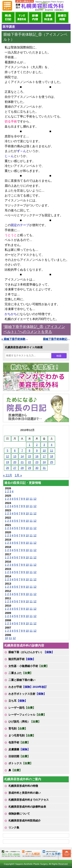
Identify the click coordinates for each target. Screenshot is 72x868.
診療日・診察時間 (62, 17)
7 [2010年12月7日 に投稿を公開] (22, 450)
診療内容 (35, 17)
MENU (7, 6)
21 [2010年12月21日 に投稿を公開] (22, 462)
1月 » (18, 475)
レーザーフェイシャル (27, 715)
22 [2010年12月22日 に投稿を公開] (30, 462)
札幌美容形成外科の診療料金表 (27, 807)
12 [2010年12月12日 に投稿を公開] (7, 456)
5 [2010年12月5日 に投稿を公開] (7, 450)
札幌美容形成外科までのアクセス (29, 800)
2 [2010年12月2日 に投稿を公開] (37, 445)
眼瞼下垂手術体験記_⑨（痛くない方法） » (57, 339)
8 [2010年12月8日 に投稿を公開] (30, 450)
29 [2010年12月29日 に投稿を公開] (30, 468)
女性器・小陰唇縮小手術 (29, 666)
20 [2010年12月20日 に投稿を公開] (15, 462)
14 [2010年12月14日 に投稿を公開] (22, 456)
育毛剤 (18, 729)
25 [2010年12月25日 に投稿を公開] (52, 462)
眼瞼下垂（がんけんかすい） (31, 652)
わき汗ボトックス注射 (27, 694)
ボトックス (21, 763)
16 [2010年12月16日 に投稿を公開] (37, 456)
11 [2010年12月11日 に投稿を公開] (52, 450)
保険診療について (19, 814)
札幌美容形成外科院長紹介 (25, 821)
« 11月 (8, 475)
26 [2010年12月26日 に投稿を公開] (7, 468)
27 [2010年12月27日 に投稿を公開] (15, 468)
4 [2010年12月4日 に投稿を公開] (52, 445)
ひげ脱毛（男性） (25, 722)
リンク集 (14, 827)
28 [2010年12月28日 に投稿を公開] (22, 468)
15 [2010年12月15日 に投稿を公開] (30, 456)
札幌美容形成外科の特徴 (23, 786)
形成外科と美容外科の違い (25, 793)
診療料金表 (49, 17)
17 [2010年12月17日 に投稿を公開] (44, 456)
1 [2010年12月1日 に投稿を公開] (30, 445)
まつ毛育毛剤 (22, 735)
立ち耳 (18, 701)
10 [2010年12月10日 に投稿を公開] (44, 450)
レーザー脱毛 (22, 708)
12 (35, 499)
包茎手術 (19, 742)
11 (31, 499)
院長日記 (8, 17)
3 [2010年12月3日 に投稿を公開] (44, 445)
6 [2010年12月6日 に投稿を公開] (15, 450)
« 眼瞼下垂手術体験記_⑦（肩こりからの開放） (15, 339)
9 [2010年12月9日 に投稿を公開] (37, 450)
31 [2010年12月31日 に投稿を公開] (44, 468)
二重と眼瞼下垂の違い (22, 680)
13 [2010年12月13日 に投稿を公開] (15, 456)
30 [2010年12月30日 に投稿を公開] (37, 468)
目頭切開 (19, 756)
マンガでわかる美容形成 (22, 17)
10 (27, 499)
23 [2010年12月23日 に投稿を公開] (37, 462)
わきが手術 (28, 687)
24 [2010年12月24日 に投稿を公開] (44, 462)
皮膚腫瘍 (19, 749)
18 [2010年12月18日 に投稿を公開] (52, 456)
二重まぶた (21, 673)
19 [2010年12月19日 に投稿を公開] (7, 462)
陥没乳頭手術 (22, 659)
